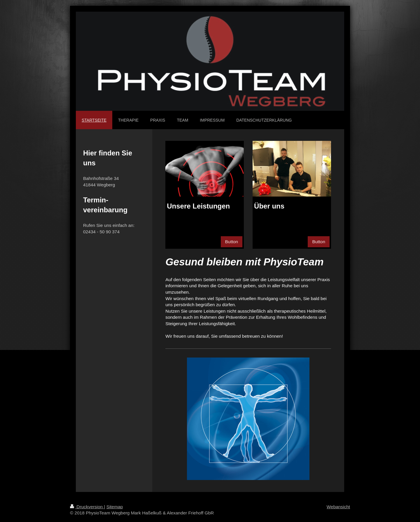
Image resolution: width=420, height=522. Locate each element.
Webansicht (338, 507)
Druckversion (87, 507)
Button (232, 242)
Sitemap (115, 507)
